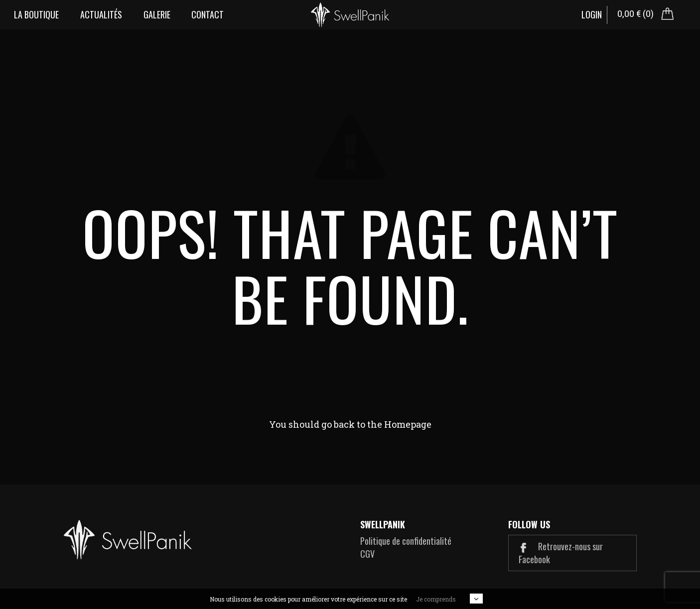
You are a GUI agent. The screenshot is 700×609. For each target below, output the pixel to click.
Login (592, 14)
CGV (367, 554)
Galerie (157, 14)
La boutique (36, 14)
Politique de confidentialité (406, 541)
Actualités (101, 14)
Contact (208, 14)
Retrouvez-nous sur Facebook (561, 553)
